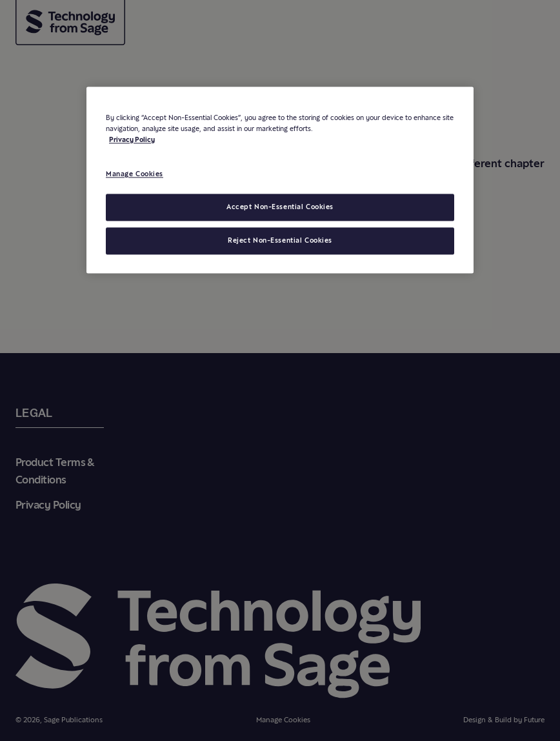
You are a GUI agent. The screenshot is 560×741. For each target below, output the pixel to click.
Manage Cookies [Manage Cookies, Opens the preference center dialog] (135, 174)
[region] (280, 180)
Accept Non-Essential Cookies (280, 207)
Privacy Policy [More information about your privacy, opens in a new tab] (132, 140)
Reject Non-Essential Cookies (280, 241)
